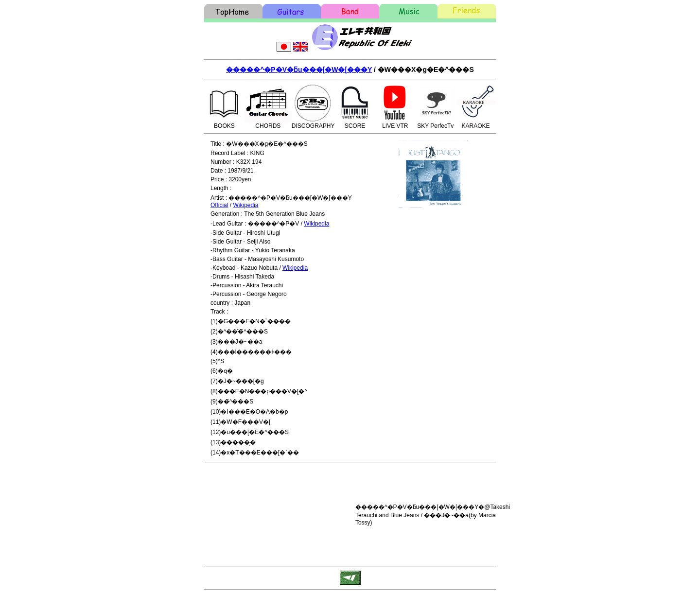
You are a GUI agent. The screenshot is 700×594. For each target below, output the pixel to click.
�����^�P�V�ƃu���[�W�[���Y (299, 70)
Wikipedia (245, 205)
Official (219, 205)
